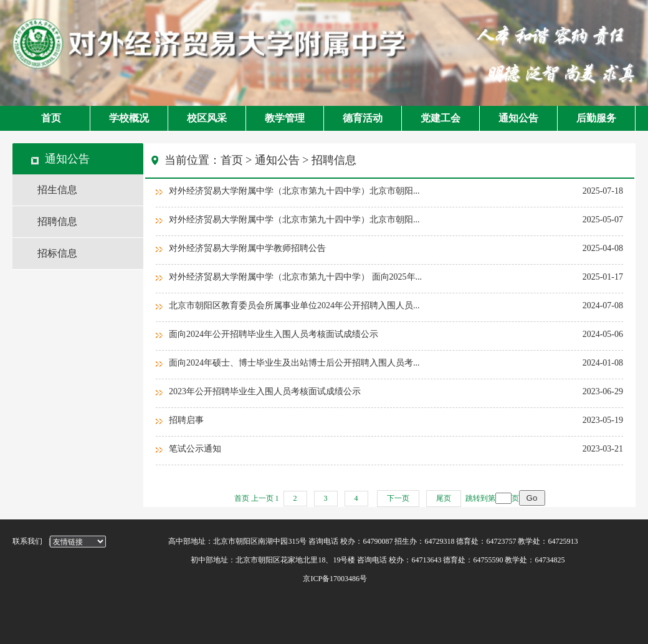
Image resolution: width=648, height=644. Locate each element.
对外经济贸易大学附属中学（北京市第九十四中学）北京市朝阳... (294, 191)
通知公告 (518, 118)
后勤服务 (596, 118)
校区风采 (207, 118)
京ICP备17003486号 (268, 579)
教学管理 (285, 118)
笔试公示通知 (195, 449)
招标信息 (57, 253)
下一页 (398, 498)
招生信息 (57, 190)
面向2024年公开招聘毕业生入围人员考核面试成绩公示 (274, 334)
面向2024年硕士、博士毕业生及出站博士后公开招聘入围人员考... (294, 363)
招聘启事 (186, 420)
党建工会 (441, 118)
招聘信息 (57, 221)
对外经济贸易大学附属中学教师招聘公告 (247, 248)
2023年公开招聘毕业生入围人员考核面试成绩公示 (265, 391)
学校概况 (129, 118)
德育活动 (363, 118)
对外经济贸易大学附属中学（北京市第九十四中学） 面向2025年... (295, 277)
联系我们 (27, 541)
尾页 (444, 498)
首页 (51, 118)
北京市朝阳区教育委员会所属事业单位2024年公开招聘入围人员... (294, 305)
